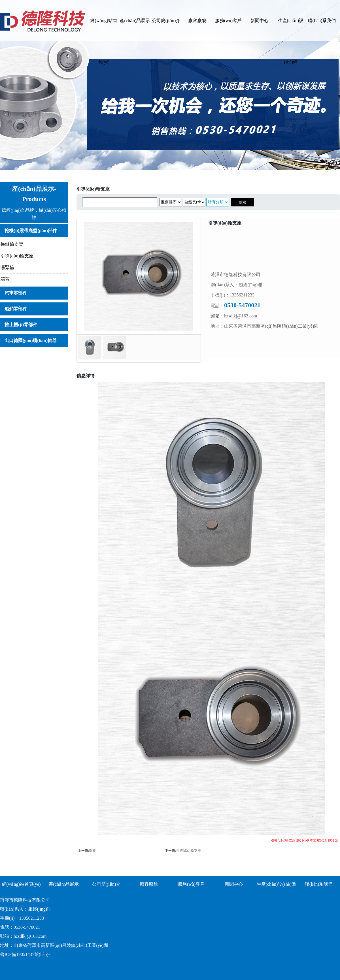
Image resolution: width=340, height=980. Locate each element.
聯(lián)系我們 (322, 21)
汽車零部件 (16, 293)
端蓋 (5, 279)
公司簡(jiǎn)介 (166, 21)
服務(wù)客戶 (228, 21)
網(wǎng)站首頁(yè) (104, 30)
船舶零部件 (16, 309)
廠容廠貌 (197, 21)
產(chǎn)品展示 (135, 21)
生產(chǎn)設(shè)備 (291, 30)
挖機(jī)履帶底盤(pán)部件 (31, 231)
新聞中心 (260, 21)
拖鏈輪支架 (12, 244)
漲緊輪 (7, 267)
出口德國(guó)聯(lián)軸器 (31, 340)
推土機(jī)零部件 (21, 325)
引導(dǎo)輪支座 (17, 256)
